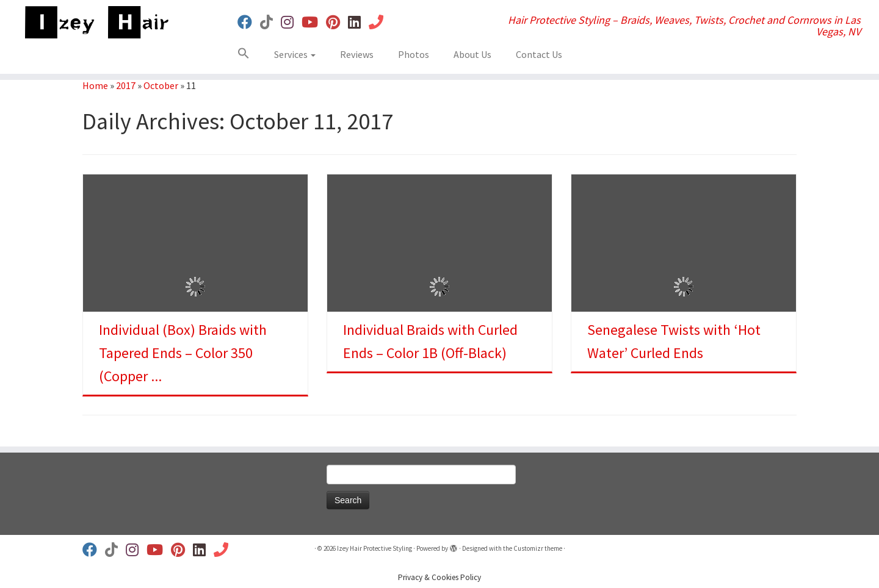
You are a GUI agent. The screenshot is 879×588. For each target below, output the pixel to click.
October (161, 85)
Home (95, 85)
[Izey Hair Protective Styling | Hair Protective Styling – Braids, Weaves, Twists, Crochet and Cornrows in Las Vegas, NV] (101, 22)
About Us (472, 54)
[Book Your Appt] (380, 22)
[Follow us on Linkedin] (358, 22)
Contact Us (539, 54)
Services (295, 54)
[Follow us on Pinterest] (337, 22)
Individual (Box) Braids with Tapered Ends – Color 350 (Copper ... (183, 353)
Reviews (357, 54)
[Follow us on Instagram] (291, 22)
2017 (126, 85)
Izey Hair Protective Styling (374, 548)
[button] (248, 56)
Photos (414, 54)
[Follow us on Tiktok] (270, 22)
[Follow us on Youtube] (314, 22)
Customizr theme (538, 548)
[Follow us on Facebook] (249, 22)
